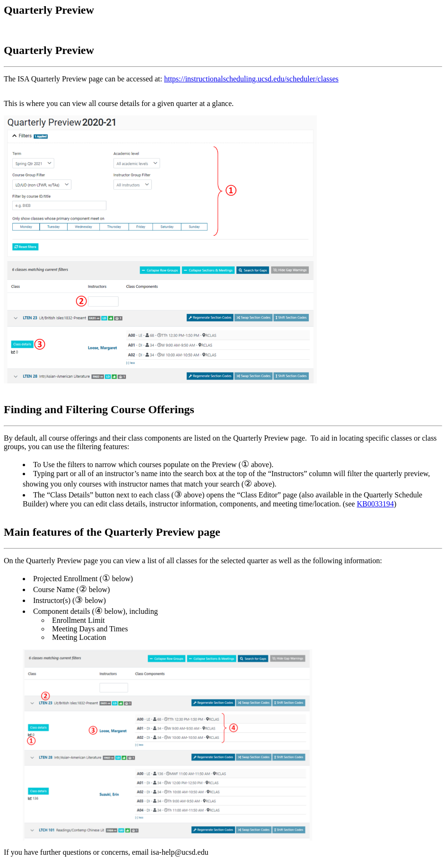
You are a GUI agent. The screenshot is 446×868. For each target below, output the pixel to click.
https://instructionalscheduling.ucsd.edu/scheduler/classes (251, 79)
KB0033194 (375, 504)
